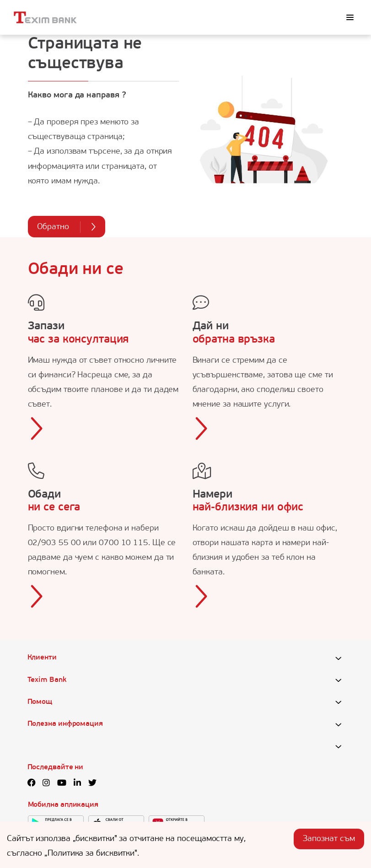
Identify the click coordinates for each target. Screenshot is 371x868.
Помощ (40, 702)
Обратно (67, 227)
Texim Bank (47, 680)
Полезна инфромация (65, 724)
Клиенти (42, 658)
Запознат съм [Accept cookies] (329, 839)
